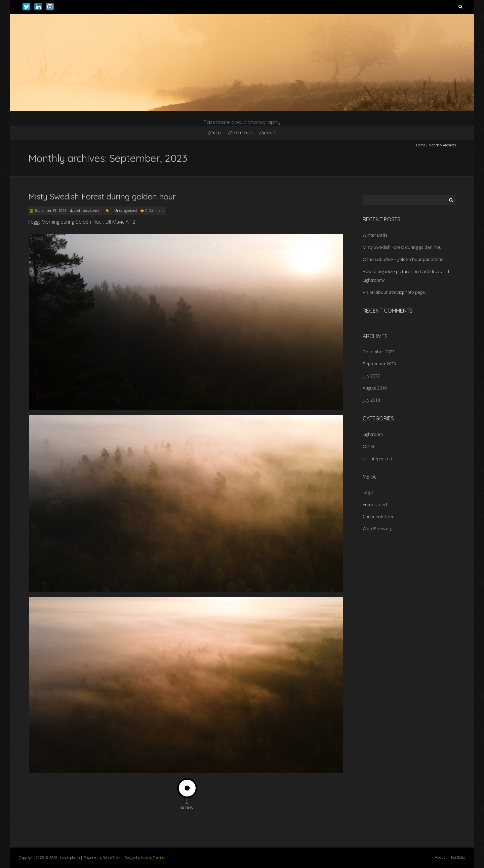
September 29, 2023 (51, 211)
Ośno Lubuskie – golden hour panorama (403, 259)
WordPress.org (377, 529)
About (440, 857)
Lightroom (373, 434)
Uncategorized (126, 211)
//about (268, 133)
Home (421, 145)
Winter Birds (375, 235)
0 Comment (155, 211)
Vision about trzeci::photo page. (394, 292)
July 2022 (371, 376)
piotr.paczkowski (87, 211)
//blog (214, 133)
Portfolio (458, 857)
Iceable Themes (153, 857)
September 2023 (379, 364)
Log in (369, 492)
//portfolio (240, 133)
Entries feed (375, 504)
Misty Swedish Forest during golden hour (102, 196)
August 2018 (375, 388)
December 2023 (379, 352)
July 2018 (371, 400)
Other (369, 446)
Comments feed (379, 516)
